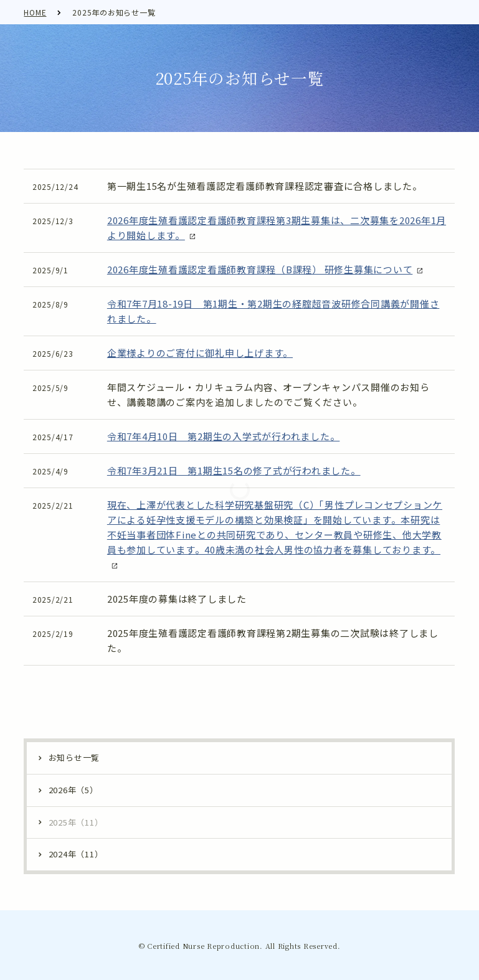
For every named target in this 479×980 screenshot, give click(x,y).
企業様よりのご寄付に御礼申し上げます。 (200, 353)
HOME (35, 12)
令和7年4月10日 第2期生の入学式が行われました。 (224, 436)
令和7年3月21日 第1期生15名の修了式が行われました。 (234, 470)
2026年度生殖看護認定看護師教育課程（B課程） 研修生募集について (260, 269)
